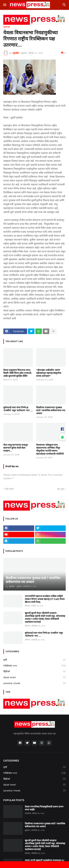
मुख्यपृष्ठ (7, 27)
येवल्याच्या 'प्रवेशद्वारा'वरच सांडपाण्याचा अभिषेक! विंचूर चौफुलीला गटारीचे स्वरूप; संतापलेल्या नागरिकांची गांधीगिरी (50, 449)
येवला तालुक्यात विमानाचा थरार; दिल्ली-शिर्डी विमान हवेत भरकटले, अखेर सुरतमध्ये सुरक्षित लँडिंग (18, 373)
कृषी (34, 660)
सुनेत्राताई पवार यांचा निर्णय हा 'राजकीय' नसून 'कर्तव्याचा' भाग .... (18, 409)
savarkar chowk (34, 683)
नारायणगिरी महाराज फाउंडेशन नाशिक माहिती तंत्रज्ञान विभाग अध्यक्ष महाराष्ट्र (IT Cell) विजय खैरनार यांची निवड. (45, 599)
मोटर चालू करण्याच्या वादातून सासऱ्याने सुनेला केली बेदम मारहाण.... (16, 448)
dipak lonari (34, 677)
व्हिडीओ (34, 671)
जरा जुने (60, 489)
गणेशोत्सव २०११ (34, 666)
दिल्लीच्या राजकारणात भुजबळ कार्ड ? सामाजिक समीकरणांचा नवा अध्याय (51, 410)
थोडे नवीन (9, 489)
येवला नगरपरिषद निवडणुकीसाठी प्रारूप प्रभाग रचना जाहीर (44, 808)
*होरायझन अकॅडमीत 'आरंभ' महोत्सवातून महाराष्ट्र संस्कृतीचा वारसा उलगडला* (49, 373)
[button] (5, 5)
